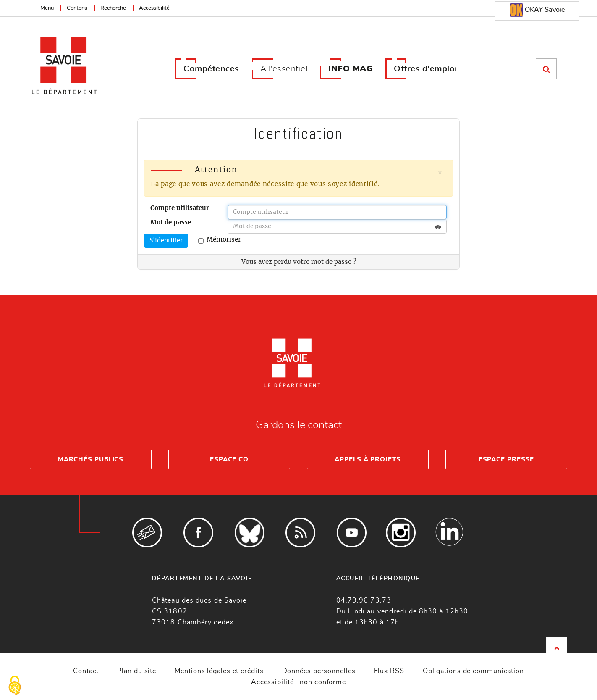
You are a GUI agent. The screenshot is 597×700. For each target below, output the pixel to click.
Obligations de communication (473, 671)
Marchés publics (91, 459)
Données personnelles (319, 671)
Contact (86, 671)
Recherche (113, 8)
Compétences (211, 69)
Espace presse (507, 459)
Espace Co (229, 459)
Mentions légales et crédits (219, 671)
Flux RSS (389, 671)
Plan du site (137, 671)
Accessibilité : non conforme (298, 682)
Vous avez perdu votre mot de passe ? (299, 262)
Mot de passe (171, 222)
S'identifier (166, 241)
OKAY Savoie (537, 10)
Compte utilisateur (180, 208)
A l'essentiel (284, 69)
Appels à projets (368, 459)
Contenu (77, 8)
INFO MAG (351, 69)
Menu (47, 8)
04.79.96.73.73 (364, 600)
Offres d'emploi (425, 69)
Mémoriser (220, 240)
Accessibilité (154, 8)
